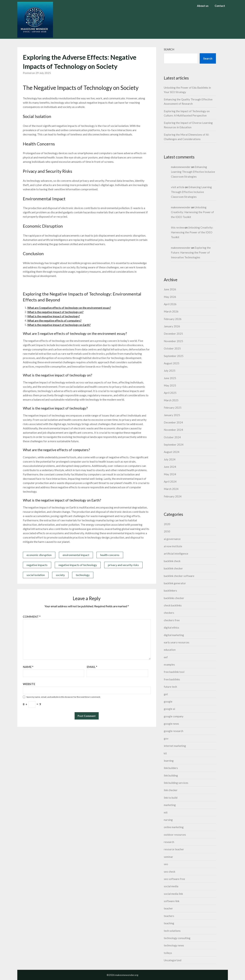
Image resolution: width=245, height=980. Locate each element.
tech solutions (172, 931)
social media (171, 886)
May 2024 (170, 474)
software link (172, 901)
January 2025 (172, 415)
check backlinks (173, 605)
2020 (167, 524)
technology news (174, 945)
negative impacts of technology (78, 565)
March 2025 (171, 400)
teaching (169, 923)
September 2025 (174, 356)
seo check (170, 872)
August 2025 (172, 363)
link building (171, 775)
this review (177, 227)
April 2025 (170, 393)
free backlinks (172, 679)
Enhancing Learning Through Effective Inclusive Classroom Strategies (193, 172)
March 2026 (171, 311)
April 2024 (170, 482)
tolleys (168, 953)
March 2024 (171, 489)
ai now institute (173, 546)
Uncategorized (173, 960)
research (169, 842)
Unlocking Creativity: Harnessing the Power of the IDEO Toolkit (192, 212)
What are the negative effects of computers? (54, 320)
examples (169, 664)
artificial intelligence (176, 554)
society (60, 575)
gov (166, 738)
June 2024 (170, 467)
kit (165, 753)
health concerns (110, 555)
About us (203, 6)
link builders (171, 768)
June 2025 (170, 378)
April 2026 (170, 304)
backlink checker (173, 568)
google (168, 701)
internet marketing (175, 746)
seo (166, 864)
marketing (170, 805)
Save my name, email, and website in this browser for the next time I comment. (64, 697)
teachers (169, 916)
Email (92, 667)
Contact (220, 6)
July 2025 (170, 371)
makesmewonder (181, 167)
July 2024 (170, 459)
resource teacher (174, 849)
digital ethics (171, 627)
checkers (169, 613)
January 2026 (172, 326)
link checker (171, 790)
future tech (170, 687)
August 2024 (172, 452)
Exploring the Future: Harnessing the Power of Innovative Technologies (191, 252)
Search (169, 49)
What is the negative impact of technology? (54, 316)
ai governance (172, 539)
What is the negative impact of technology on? (55, 312)
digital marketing (174, 635)
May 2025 (170, 385)
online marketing (174, 827)
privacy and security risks (123, 565)
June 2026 (170, 289)
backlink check (172, 561)
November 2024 (173, 430)
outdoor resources (175, 835)
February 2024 (173, 496)
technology (83, 575)
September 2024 (174, 445)
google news (171, 724)
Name (28, 667)
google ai (169, 709)
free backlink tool (174, 672)
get (166, 694)
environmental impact (76, 555)
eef (166, 657)
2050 (167, 531)
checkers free (172, 620)
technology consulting (177, 938)
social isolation (36, 575)
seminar (168, 857)
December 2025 (173, 334)
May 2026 (170, 297)
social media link (173, 894)
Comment (32, 616)
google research (174, 731)
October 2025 (172, 348)
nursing (168, 820)
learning (169, 761)
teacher (168, 908)
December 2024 (173, 422)
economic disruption (39, 555)
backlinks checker (174, 598)
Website (29, 684)
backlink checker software (179, 576)
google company (174, 716)
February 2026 (173, 319)
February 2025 (173, 408)
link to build (171, 798)
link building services (176, 783)
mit (166, 812)
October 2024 (172, 437)
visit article (178, 187)
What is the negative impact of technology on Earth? (59, 325)
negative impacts (37, 565)
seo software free (174, 879)
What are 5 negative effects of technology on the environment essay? (69, 308)
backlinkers (170, 591)
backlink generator (175, 583)
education (170, 650)
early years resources (177, 642)
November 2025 (173, 341)
